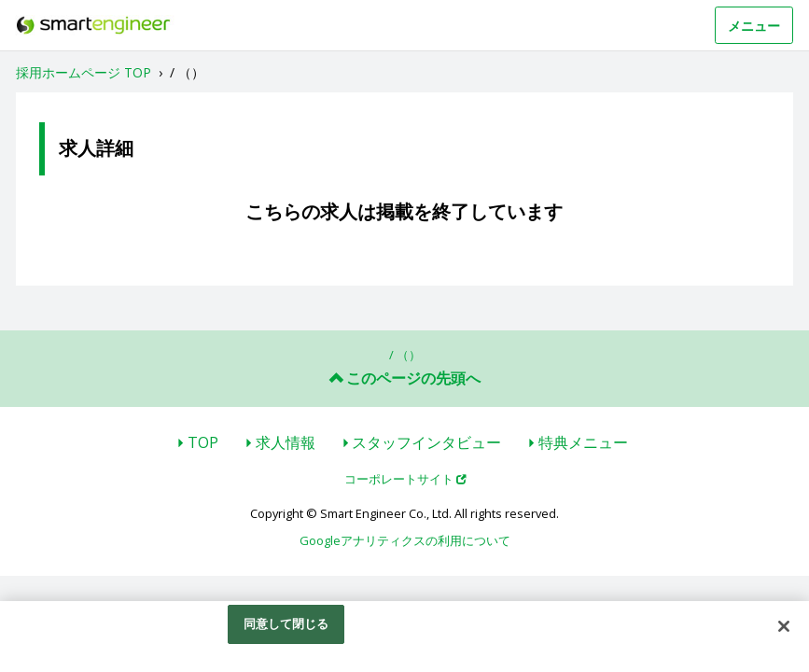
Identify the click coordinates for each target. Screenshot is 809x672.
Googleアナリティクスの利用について (405, 540)
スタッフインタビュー (426, 442)
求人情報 (286, 442)
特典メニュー (583, 442)
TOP (203, 442)
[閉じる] (784, 626)
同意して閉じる (286, 623)
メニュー (754, 26)
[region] (404, 637)
